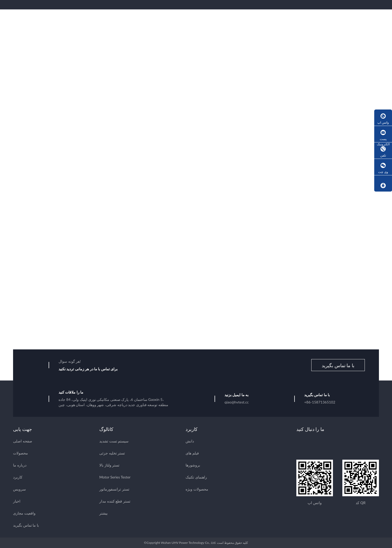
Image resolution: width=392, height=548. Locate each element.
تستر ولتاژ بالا (109, 465)
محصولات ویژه (197, 489)
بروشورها (193, 465)
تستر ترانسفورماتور (114, 489)
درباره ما (20, 465)
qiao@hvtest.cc (237, 402)
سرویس (19, 489)
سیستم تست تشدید (114, 441)
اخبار (17, 501)
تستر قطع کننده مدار (115, 501)
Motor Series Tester (115, 477)
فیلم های (192, 453)
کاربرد (18, 477)
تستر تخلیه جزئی (112, 453)
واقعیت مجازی (24, 513)
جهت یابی (22, 429)
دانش (190, 441)
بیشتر (103, 513)
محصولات (21, 453)
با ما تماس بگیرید (338, 365)
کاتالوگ (106, 429)
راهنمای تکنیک (196, 477)
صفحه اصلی (23, 441)
